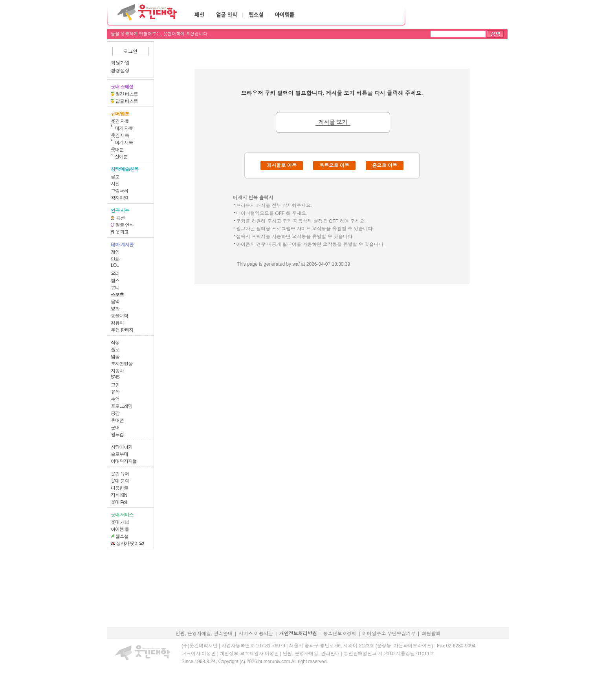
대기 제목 (124, 143)
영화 (115, 309)
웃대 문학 (120, 481)
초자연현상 (122, 364)
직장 (115, 343)
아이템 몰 (120, 529)
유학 (115, 392)
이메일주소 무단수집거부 (389, 634)
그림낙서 (119, 191)
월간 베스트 (127, 94)
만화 (115, 259)
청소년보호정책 (340, 634)
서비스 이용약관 (256, 634)
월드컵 (117, 435)
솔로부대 (119, 454)
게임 (115, 252)
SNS (115, 377)
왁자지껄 (119, 198)
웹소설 (122, 537)
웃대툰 (117, 150)
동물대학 (119, 316)
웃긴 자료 (120, 121)
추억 (115, 399)
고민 (115, 385)
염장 (115, 357)
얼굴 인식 (125, 225)
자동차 (117, 371)
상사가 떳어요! (130, 544)
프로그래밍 (122, 406)
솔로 (115, 350)
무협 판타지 (122, 330)
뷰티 (115, 288)
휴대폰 (117, 421)
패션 (121, 218)
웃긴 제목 (120, 136)
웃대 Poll (119, 502)
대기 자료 (124, 129)
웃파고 (122, 232)
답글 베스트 (127, 101)
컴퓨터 (117, 323)
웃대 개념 (120, 522)
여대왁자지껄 (124, 461)
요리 (115, 274)
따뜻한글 (119, 488)
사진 (115, 184)
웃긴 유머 (120, 474)
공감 (115, 414)
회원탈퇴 (431, 634)
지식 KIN (119, 495)
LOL (115, 265)
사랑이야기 (122, 447)
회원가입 (120, 63)
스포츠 (117, 295)
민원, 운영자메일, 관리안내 (204, 634)
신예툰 (121, 157)
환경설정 (120, 71)
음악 (115, 302)
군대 (115, 428)
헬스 (115, 281)
